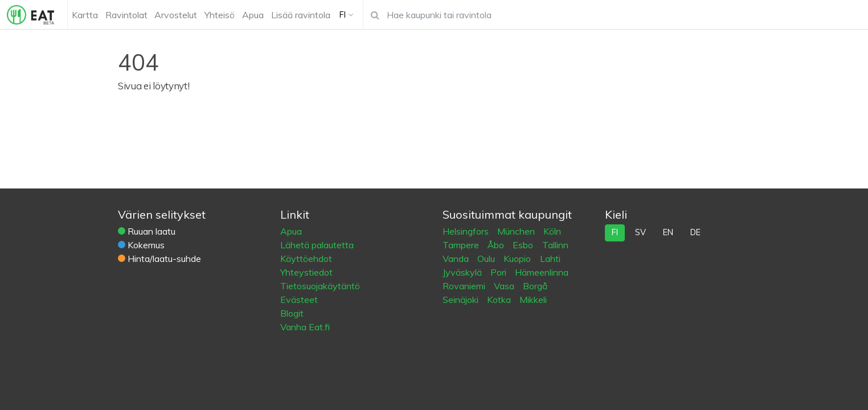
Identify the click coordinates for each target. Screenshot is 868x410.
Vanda (457, 259)
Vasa (505, 286)
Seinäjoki (462, 300)
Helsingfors (467, 231)
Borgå (535, 286)
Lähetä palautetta (317, 245)
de (695, 232)
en (668, 232)
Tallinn (555, 245)
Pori (499, 272)
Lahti (550, 259)
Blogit (292, 313)
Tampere (462, 245)
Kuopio (518, 259)
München (517, 231)
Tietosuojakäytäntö (320, 286)
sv (640, 232)
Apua (291, 231)
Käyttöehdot (306, 259)
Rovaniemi (465, 286)
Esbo (524, 245)
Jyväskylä (463, 272)
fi (615, 232)
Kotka (500, 300)
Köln (552, 231)
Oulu (487, 259)
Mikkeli (533, 300)
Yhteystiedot (306, 272)
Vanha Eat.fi (305, 327)
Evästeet (299, 300)
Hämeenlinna (542, 272)
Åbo (497, 245)
